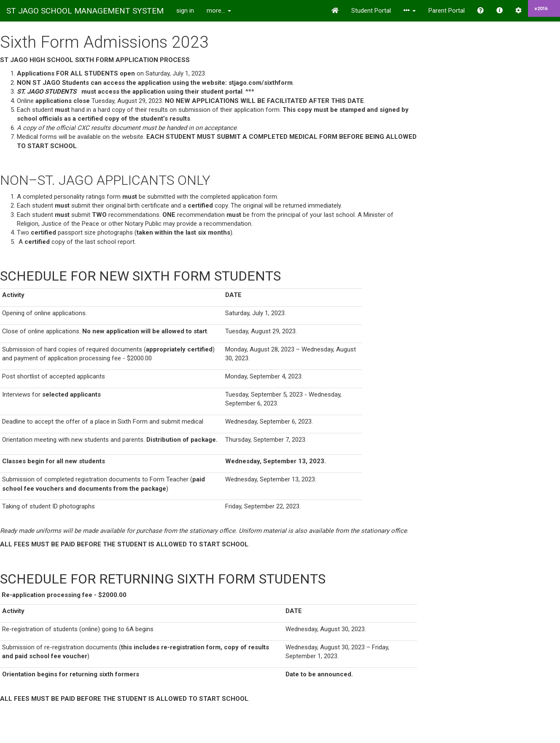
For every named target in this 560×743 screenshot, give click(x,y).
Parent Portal (447, 11)
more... (219, 11)
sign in (185, 11)
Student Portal (371, 11)
